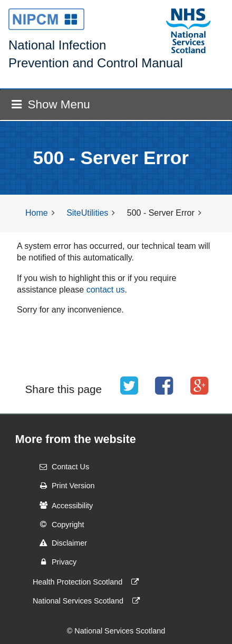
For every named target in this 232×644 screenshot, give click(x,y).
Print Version (64, 486)
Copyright (59, 524)
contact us (106, 290)
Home (37, 213)
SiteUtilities (87, 213)
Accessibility (63, 505)
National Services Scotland (89, 601)
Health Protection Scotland (88, 582)
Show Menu (51, 104)
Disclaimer (60, 543)
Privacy (55, 562)
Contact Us (61, 467)
